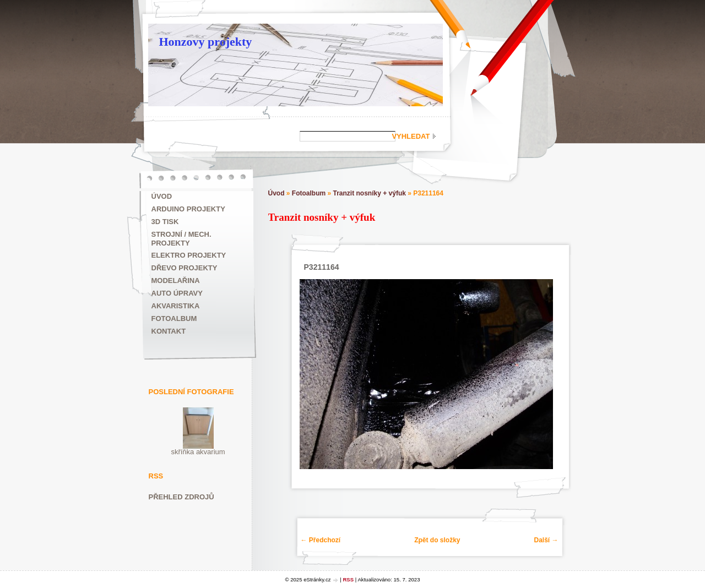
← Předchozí (321, 540)
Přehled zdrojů (181, 497)
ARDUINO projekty (188, 209)
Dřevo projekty (185, 268)
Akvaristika (176, 306)
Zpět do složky (437, 540)
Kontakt (169, 331)
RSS (348, 579)
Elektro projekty (189, 255)
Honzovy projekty (206, 42)
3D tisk (165, 222)
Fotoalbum (174, 318)
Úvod (162, 196)
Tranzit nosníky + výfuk (370, 193)
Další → (546, 540)
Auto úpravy (177, 293)
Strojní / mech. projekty (181, 239)
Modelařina (176, 281)
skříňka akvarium (198, 452)
